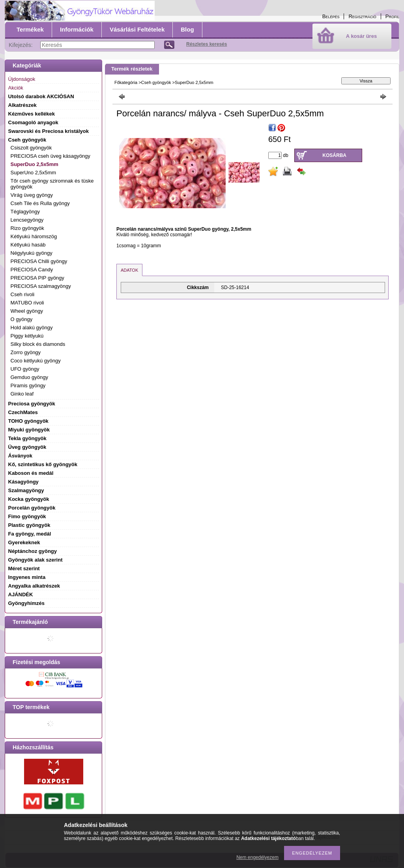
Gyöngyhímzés (26, 603)
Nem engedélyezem (257, 857)
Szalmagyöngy (26, 490)
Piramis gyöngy (28, 385)
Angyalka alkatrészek (34, 586)
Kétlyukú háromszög (34, 236)
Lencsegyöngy (27, 220)
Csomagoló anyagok (33, 122)
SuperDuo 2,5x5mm (35, 164)
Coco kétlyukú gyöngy (36, 361)
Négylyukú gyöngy (32, 253)
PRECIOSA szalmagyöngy (41, 286)
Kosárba (334, 155)
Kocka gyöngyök (29, 499)
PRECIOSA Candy (32, 270)
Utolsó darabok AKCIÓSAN (41, 96)
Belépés (331, 16)
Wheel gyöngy (27, 311)
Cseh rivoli (23, 294)
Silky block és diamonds (38, 344)
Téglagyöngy (25, 212)
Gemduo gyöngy (29, 377)
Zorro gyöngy (26, 352)
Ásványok (20, 456)
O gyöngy (22, 319)
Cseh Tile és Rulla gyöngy (40, 203)
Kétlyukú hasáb (28, 245)
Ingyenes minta (27, 577)
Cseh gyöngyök (156, 82)
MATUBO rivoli (27, 303)
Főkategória (126, 82)
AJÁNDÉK (21, 595)
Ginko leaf (22, 394)
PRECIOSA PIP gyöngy (37, 278)
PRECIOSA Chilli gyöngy (39, 261)
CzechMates (23, 412)
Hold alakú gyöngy (32, 328)
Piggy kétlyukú (27, 336)
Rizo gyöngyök (27, 228)
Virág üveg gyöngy (32, 195)
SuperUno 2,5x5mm (34, 173)
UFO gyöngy (25, 369)
